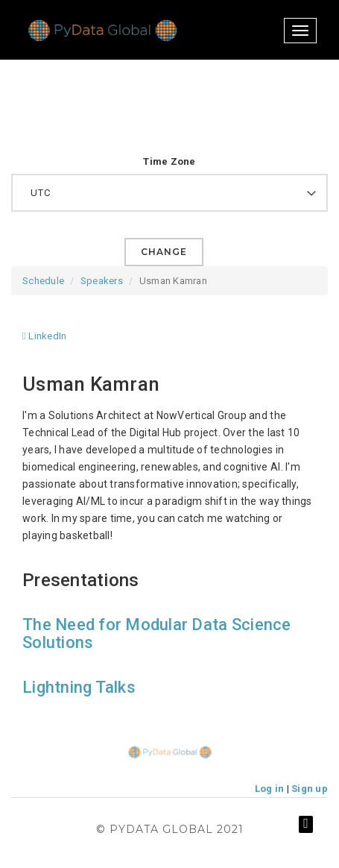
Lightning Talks (79, 687)
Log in (270, 789)
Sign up (310, 789)
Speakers (102, 281)
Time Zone (169, 161)
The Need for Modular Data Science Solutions (157, 633)
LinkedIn (44, 336)
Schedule (43, 281)
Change (164, 252)
